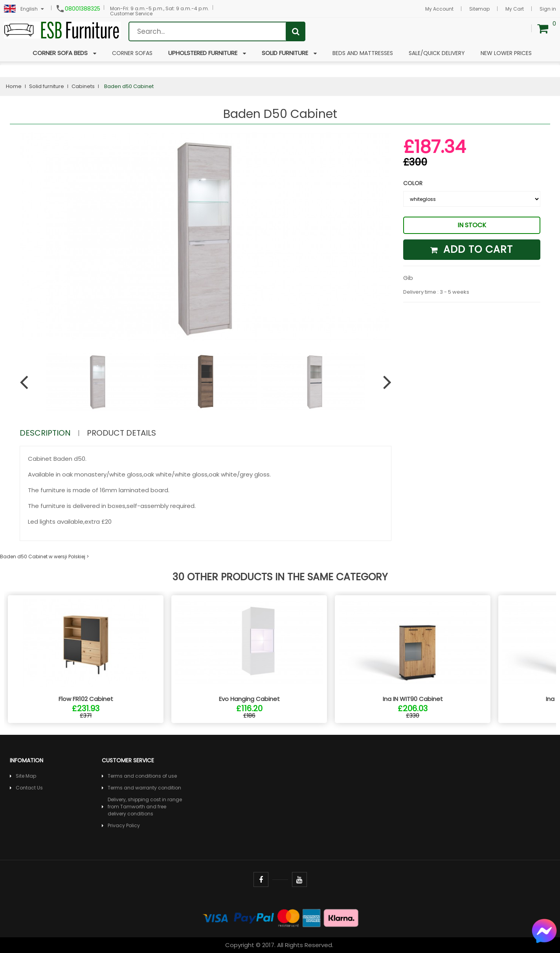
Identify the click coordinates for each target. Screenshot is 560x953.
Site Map (26, 776)
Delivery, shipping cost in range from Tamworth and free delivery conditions (145, 807)
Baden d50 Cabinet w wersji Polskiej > (44, 557)
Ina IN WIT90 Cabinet (413, 699)
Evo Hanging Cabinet (249, 699)
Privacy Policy (124, 825)
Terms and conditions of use (142, 776)
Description (45, 433)
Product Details (121, 433)
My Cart (515, 9)
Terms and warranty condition (144, 788)
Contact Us (29, 788)
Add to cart (472, 249)
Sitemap (479, 9)
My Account (439, 9)
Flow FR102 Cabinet (86, 699)
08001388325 (83, 9)
